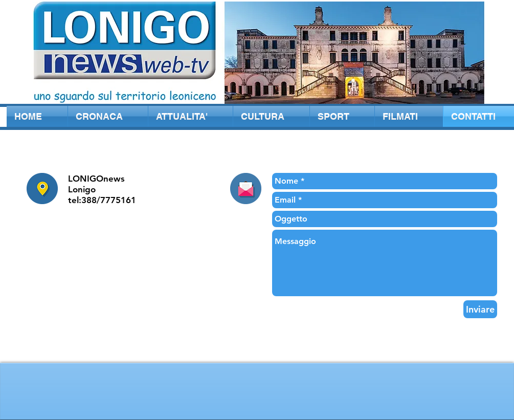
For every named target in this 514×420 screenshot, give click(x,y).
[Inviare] (480, 309)
